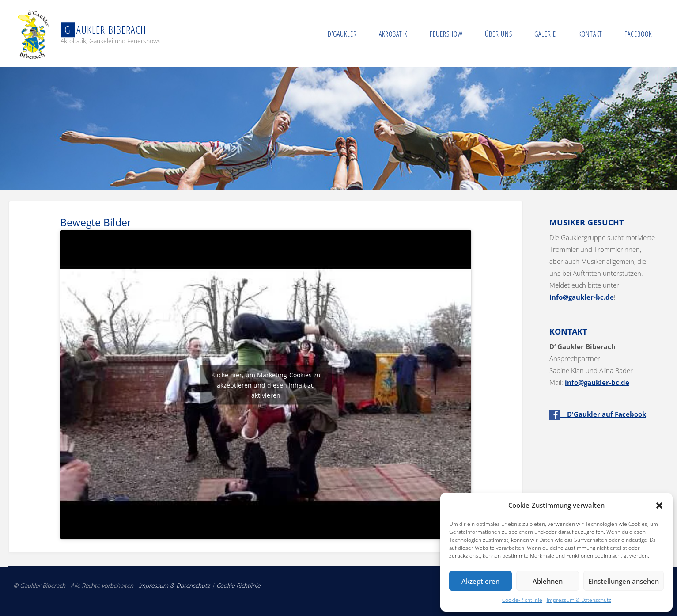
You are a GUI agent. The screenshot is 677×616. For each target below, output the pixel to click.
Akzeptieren (480, 581)
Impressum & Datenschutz (579, 600)
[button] (659, 506)
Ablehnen (548, 581)
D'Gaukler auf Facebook (598, 414)
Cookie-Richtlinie (522, 600)
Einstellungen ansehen (624, 581)
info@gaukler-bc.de (582, 297)
